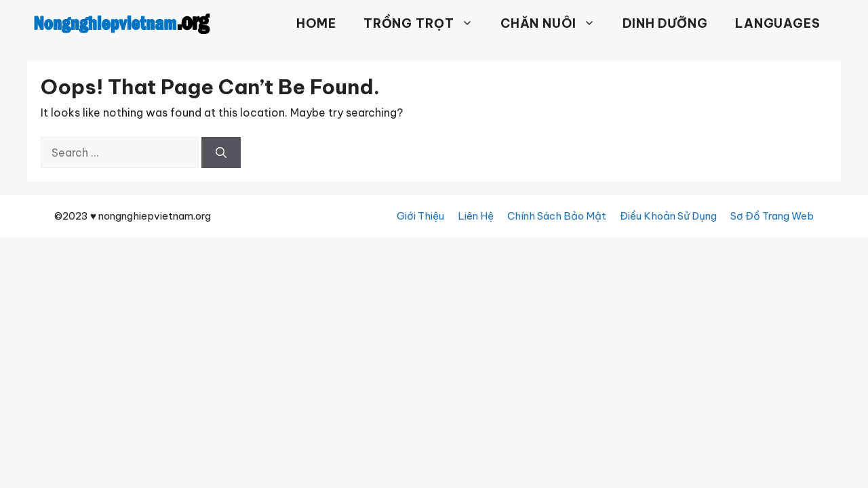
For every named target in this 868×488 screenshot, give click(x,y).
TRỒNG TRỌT (425, 24)
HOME (316, 23)
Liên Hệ (476, 216)
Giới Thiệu (420, 216)
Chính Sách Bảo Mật (557, 216)
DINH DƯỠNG (665, 23)
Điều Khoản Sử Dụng (668, 216)
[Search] (221, 152)
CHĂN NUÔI (555, 24)
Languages (778, 23)
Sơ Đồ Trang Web (772, 216)
